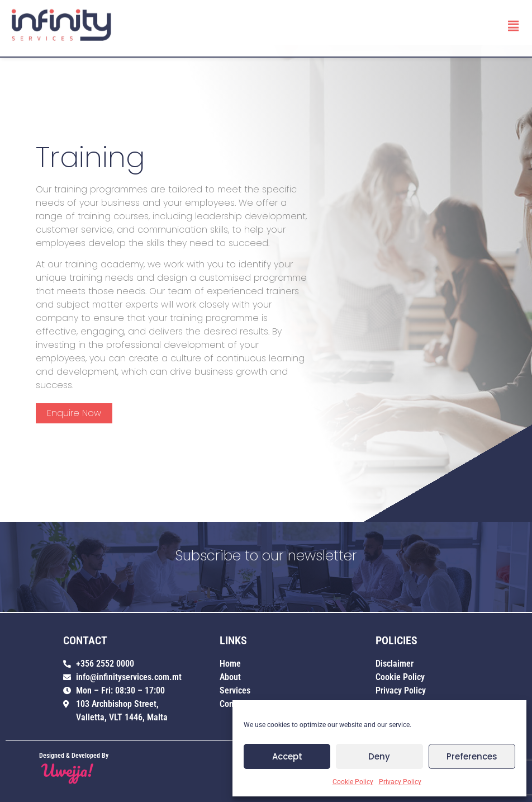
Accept (287, 756)
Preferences (472, 756)
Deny (379, 756)
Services (235, 690)
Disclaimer (395, 664)
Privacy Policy (400, 782)
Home (230, 664)
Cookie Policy (353, 782)
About (230, 677)
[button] (514, 24)
